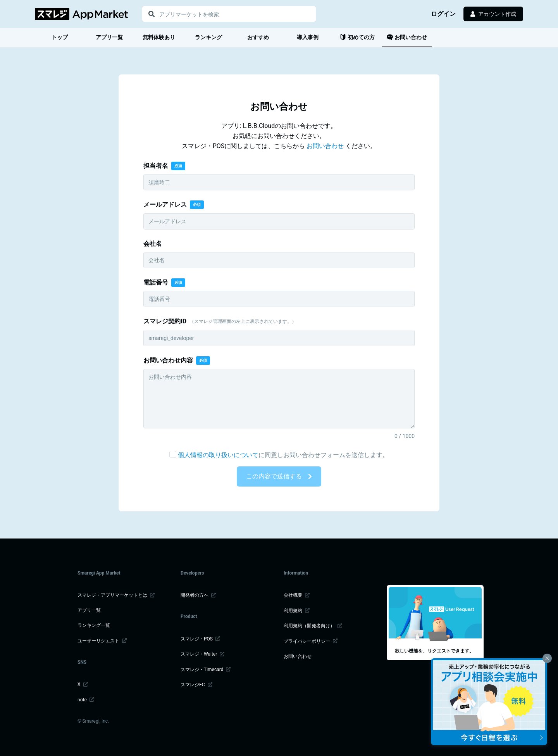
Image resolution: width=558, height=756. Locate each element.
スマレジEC (196, 685)
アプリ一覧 (109, 37)
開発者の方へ (198, 595)
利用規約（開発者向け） (313, 626)
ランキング (208, 37)
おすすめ (258, 37)
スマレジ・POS (200, 639)
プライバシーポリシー (311, 641)
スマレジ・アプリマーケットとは (116, 595)
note (86, 700)
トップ (60, 37)
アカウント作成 (493, 14)
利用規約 (297, 611)
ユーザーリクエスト (102, 641)
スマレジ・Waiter (202, 654)
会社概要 (297, 595)
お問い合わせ (407, 37)
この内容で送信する (279, 476)
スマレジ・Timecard (206, 670)
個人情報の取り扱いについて (218, 455)
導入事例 (308, 37)
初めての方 (357, 37)
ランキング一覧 (94, 625)
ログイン (444, 14)
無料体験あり (159, 37)
